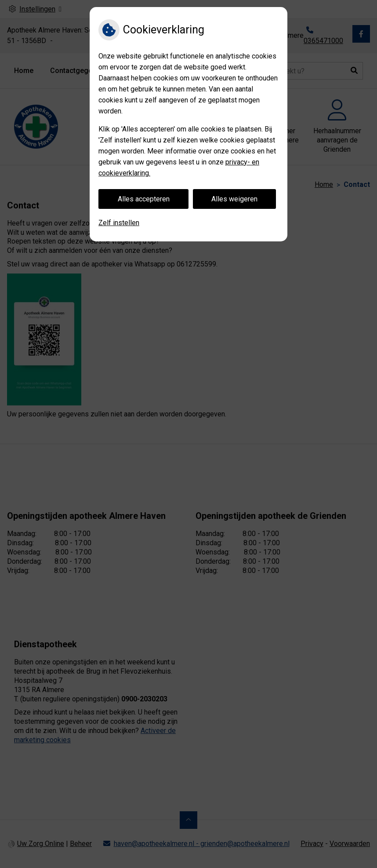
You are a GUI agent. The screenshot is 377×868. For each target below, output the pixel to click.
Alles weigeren (234, 199)
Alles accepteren (144, 199)
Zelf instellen (119, 223)
